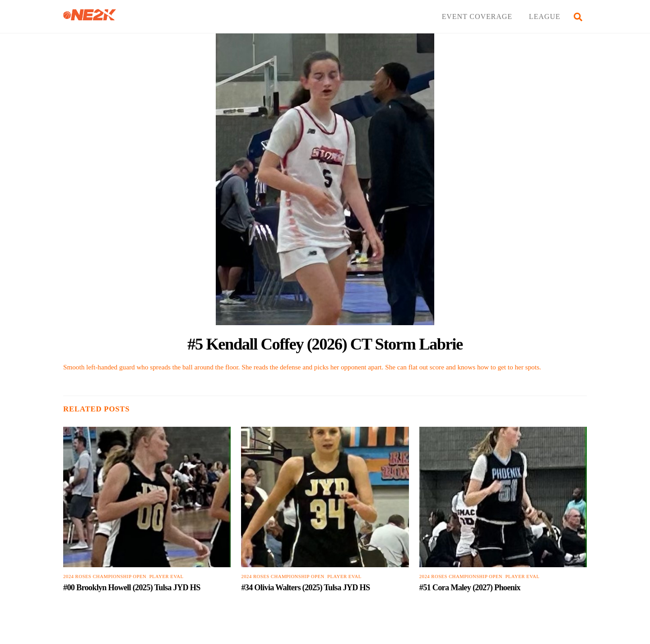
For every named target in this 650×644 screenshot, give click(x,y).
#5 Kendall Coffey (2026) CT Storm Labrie (325, 344)
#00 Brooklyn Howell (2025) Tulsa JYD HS (132, 588)
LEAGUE (545, 16)
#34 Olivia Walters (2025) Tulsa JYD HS (305, 588)
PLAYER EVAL (167, 577)
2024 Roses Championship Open (105, 577)
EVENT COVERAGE (477, 16)
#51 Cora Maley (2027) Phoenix (470, 588)
